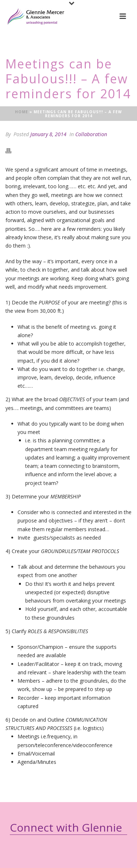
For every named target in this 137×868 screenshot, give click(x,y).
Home (22, 112)
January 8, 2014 (48, 134)
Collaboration (91, 134)
